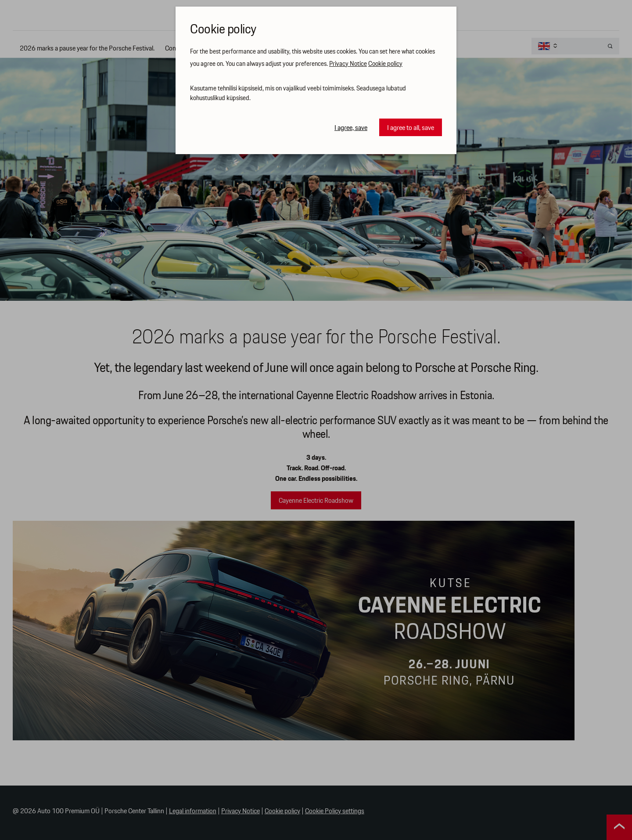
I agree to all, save (411, 128)
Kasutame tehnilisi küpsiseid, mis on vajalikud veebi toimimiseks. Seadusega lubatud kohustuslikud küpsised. (298, 94)
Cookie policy (385, 64)
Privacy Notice (348, 64)
